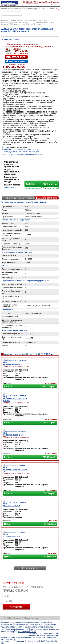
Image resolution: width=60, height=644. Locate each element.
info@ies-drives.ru (48, 628)
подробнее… (10, 187)
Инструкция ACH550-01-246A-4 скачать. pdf (21, 152)
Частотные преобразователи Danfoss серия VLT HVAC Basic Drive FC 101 (29, 642)
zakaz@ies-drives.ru (49, 2)
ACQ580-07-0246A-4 (11, 506)
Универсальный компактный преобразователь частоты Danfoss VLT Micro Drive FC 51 (28, 638)
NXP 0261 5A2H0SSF (12, 536)
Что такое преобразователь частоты (44, 634)
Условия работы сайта (27, 632)
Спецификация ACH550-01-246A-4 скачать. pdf (22, 149)
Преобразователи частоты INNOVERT (44, 635)
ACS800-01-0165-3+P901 (13, 364)
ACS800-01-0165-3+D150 (13, 435)
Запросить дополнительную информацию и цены (23, 154)
